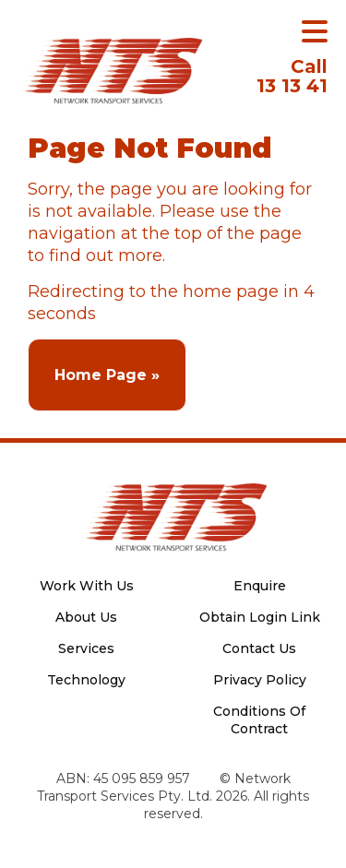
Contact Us (259, 648)
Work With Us (87, 586)
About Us (86, 617)
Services (86, 648)
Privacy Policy (260, 680)
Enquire (260, 586)
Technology (86, 680)
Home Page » (107, 375)
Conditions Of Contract (259, 720)
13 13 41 (292, 76)
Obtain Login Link (260, 617)
